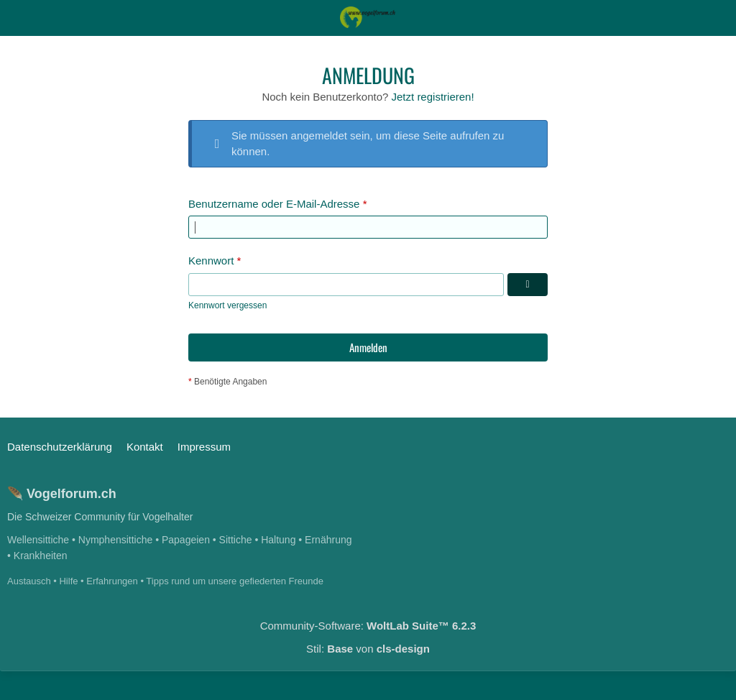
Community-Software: (368, 626)
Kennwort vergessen (227, 305)
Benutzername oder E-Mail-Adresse (274, 204)
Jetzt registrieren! (433, 97)
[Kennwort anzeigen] (528, 285)
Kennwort (211, 261)
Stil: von (368, 649)
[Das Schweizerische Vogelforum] (368, 17)
